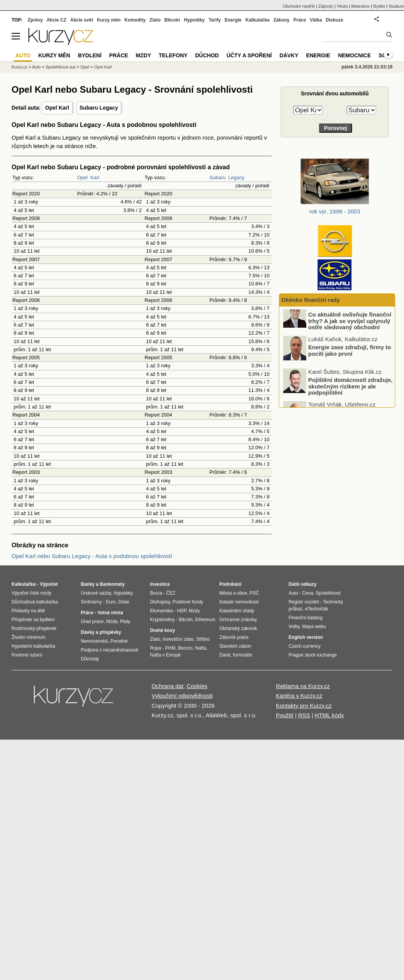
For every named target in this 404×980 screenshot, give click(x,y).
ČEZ (171, 593)
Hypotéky (194, 20)
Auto (36, 67)
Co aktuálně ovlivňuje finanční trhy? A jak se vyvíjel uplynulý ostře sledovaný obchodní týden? (350, 331)
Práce (300, 20)
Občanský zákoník (238, 628)
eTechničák (317, 609)
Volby (294, 627)
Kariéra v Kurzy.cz (299, 696)
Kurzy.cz (19, 67)
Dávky (289, 55)
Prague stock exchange (313, 655)
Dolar (124, 602)
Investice (160, 584)
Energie (233, 20)
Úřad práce (92, 622)
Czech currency (305, 646)
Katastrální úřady (237, 611)
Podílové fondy (188, 602)
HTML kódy (329, 715)
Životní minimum (28, 637)
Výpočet (49, 584)
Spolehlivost (328, 593)
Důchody (90, 659)
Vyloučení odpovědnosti (182, 696)
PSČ (255, 593)
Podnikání (230, 584)
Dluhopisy (160, 602)
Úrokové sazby (96, 593)
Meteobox (361, 6)
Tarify (215, 20)
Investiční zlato (178, 639)
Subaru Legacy (99, 108)
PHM (170, 648)
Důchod (207, 55)
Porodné (119, 641)
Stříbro (203, 639)
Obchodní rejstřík (299, 6)
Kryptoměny (162, 620)
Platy (125, 622)
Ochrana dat (168, 686)
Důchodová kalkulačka (35, 602)
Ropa (156, 648)
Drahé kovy (163, 630)
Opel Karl (57, 108)
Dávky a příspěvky (101, 632)
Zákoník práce (234, 637)
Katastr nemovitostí (239, 602)
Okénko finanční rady (311, 300)
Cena (308, 593)
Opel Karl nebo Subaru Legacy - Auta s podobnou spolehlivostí (92, 556)
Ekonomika (161, 611)
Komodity (135, 20)
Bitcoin (172, 20)
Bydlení (89, 55)
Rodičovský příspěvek (34, 628)
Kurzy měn (109, 20)
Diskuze (335, 20)
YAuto (342, 6)
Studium (396, 6)
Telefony (173, 55)
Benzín (185, 648)
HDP (182, 611)
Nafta (201, 648)
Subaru (217, 177)
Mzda (112, 622)
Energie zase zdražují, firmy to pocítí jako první (350, 357)
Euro (111, 602)
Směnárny (91, 602)
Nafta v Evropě (165, 655)
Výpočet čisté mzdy (31, 593)
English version (306, 637)
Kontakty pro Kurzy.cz (304, 706)
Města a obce (233, 593)
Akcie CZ (56, 20)
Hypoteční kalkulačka (33, 646)
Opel (82, 177)
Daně (225, 655)
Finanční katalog (306, 618)
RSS (304, 715)
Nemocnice (354, 55)
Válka (316, 20)
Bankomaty (112, 584)
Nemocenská (94, 641)
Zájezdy (326, 6)
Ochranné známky (238, 620)
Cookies (197, 686)
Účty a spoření (249, 55)
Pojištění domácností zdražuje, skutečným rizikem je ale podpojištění (350, 393)
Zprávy (35, 20)
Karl (95, 177)
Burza (156, 593)
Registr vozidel (304, 602)
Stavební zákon (235, 646)
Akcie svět (82, 20)
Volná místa (110, 613)
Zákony (281, 20)
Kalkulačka (258, 20)
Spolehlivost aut (60, 67)
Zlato (155, 20)
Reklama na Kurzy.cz (303, 686)
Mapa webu (314, 627)
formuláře (243, 655)
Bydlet (379, 6)
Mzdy (144, 55)
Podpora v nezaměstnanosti (109, 650)
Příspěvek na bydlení (33, 620)
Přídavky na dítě (28, 611)
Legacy (236, 177)
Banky (88, 584)
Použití (285, 715)
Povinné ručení (27, 655)
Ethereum (205, 620)
